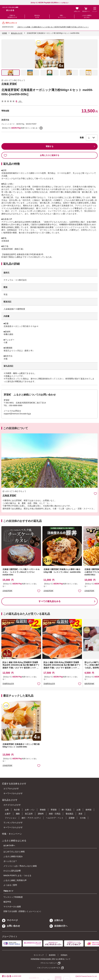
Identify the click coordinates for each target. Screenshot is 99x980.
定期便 (72, 818)
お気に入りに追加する (31, 155)
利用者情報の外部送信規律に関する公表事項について (51, 959)
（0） (20, 101)
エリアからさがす (11, 789)
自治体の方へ (59, 926)
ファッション (11, 818)
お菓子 (8, 814)
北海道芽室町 (7, 591)
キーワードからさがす (13, 793)
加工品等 (29, 814)
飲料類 (89, 810)
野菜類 (54, 810)
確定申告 (7, 902)
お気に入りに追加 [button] (39, 591)
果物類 (43, 810)
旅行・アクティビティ (31, 818)
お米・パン (30, 810)
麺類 (18, 814)
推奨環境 (52, 955)
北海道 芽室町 (9, 84)
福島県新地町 (89, 684)
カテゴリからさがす (12, 805)
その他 (83, 818)
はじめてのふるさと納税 (14, 852)
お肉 (7, 810)
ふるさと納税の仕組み (13, 856)
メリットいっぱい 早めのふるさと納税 (20, 866)
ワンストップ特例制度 (13, 897)
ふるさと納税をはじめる (87, 16)
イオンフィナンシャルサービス (49, 968)
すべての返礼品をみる (50, 601)
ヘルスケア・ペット (55, 818)
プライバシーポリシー (49, 963)
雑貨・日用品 (55, 814)
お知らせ (56, 920)
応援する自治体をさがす (12, 16)
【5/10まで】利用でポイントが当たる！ (50, 3)
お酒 (78, 810)
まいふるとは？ (10, 861)
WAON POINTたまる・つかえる (17, 875)
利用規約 (64, 955)
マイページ (10, 920)
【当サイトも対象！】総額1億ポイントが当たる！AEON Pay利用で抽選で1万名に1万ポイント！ (53, 27)
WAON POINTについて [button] (41, 128)
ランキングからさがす (13, 823)
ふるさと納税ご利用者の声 (15, 880)
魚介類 (17, 810)
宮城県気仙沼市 (8, 684)
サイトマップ (39, 955)
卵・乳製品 (67, 810)
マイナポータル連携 (12, 907)
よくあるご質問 (10, 885)
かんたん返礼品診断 (12, 871)
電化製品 (69, 814)
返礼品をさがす (37, 16)
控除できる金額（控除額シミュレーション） (23, 911)
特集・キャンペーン (62, 16)
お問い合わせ (11, 926)
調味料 (41, 814)
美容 (80, 814)
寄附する (50, 146)
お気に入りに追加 (95, 493)
